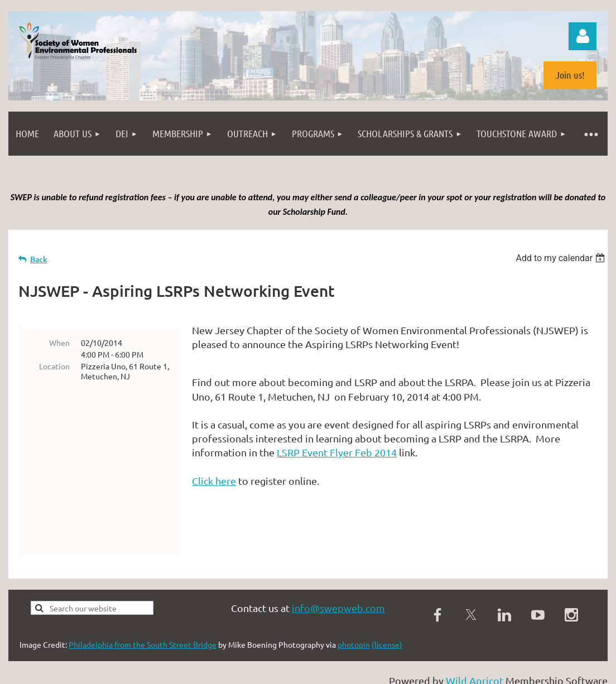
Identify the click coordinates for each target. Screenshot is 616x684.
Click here (214, 481)
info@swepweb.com (338, 564)
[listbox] (562, 258)
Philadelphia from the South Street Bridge (143, 600)
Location (54, 366)
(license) (387, 600)
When (59, 343)
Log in (583, 36)
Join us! (570, 75)
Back (39, 259)
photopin (354, 600)
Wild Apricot (475, 636)
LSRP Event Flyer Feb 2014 (337, 452)
